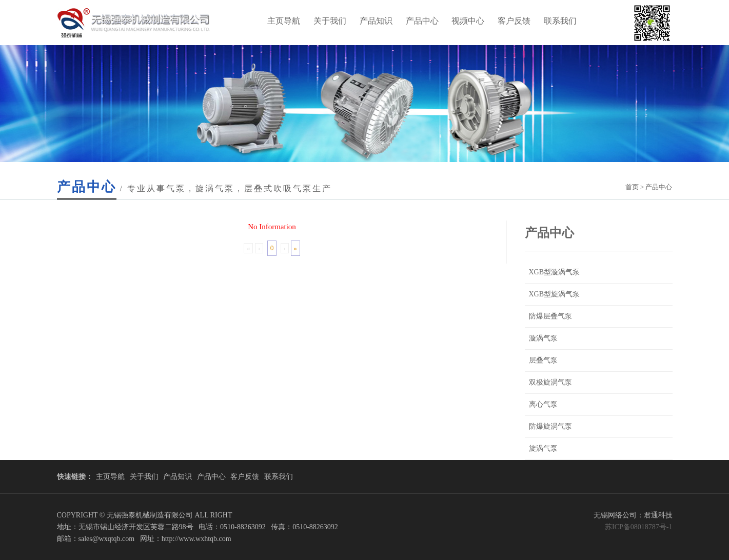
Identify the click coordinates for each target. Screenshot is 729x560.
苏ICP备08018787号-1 (638, 527)
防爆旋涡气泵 (550, 426)
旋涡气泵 (543, 448)
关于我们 (330, 21)
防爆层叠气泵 (550, 316)
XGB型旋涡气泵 (555, 294)
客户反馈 (514, 21)
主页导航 (284, 21)
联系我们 (560, 21)
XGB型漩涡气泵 (555, 272)
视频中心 (468, 21)
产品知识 (376, 21)
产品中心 (422, 21)
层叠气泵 (543, 360)
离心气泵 (543, 404)
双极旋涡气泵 (550, 382)
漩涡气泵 (543, 338)
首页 (632, 187)
